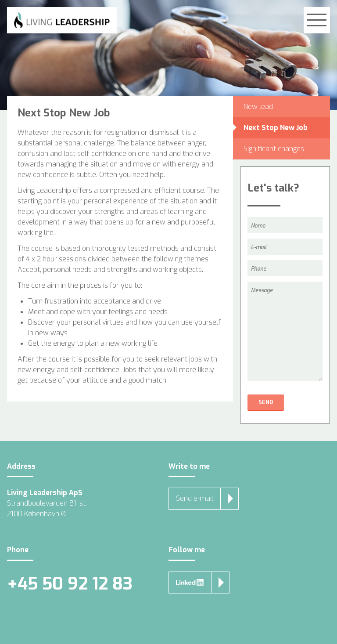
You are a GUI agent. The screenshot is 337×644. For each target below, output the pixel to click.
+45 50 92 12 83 (70, 584)
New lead (258, 107)
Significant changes (274, 149)
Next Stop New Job (276, 128)
